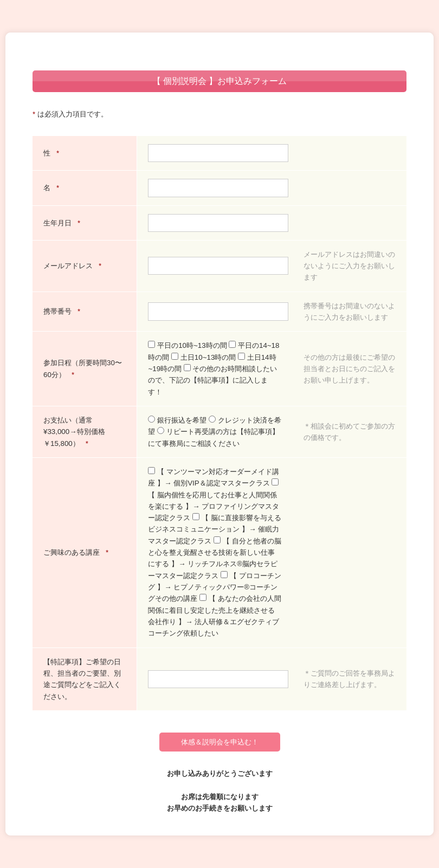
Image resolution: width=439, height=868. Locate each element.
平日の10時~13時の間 (188, 345)
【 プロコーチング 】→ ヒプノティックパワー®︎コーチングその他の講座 (214, 587)
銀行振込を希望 (178, 420)
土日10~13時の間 (205, 357)
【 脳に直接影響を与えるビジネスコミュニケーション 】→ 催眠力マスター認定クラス (214, 529)
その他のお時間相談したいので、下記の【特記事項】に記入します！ (212, 380)
